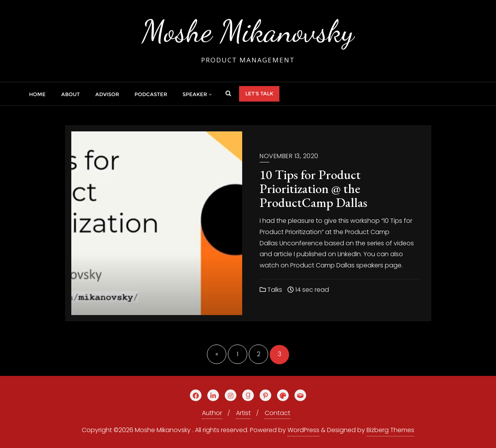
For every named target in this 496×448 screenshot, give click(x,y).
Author (212, 413)
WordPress (303, 430)
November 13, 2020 (289, 156)
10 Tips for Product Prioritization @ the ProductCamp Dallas (313, 189)
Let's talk (259, 93)
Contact (277, 413)
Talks (271, 290)
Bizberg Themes (390, 430)
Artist (243, 413)
